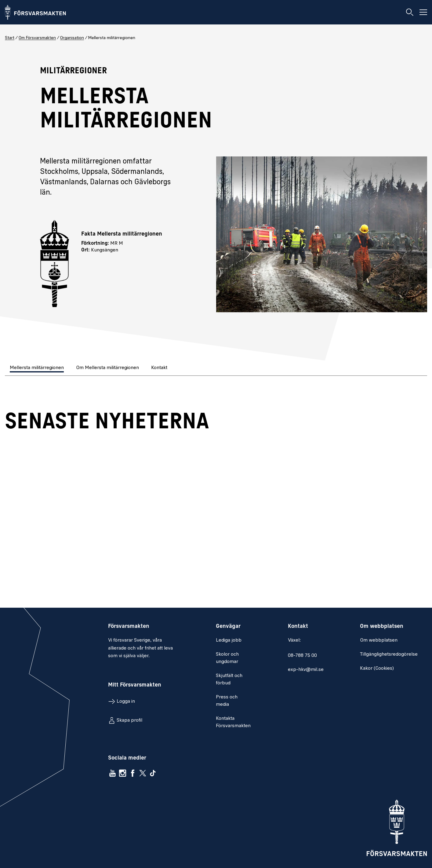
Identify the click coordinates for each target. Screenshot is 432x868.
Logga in (126, 701)
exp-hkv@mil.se (306, 670)
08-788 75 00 (302, 656)
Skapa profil (129, 720)
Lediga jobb (229, 640)
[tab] (37, 368)
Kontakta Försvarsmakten (233, 722)
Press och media (227, 701)
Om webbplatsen (379, 640)
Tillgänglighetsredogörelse (389, 654)
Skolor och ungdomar (227, 658)
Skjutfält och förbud (229, 679)
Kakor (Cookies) (377, 668)
